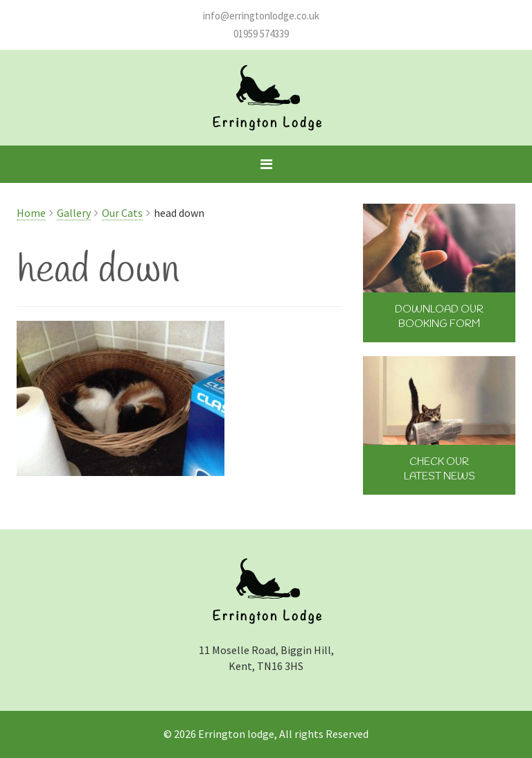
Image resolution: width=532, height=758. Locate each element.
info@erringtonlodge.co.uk (261, 16)
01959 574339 (261, 34)
